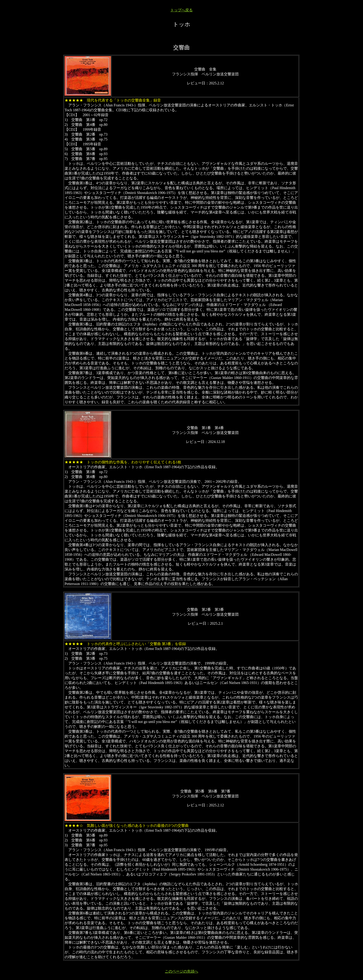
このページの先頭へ (181, 971)
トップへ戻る (181, 10)
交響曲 (181, 48)
